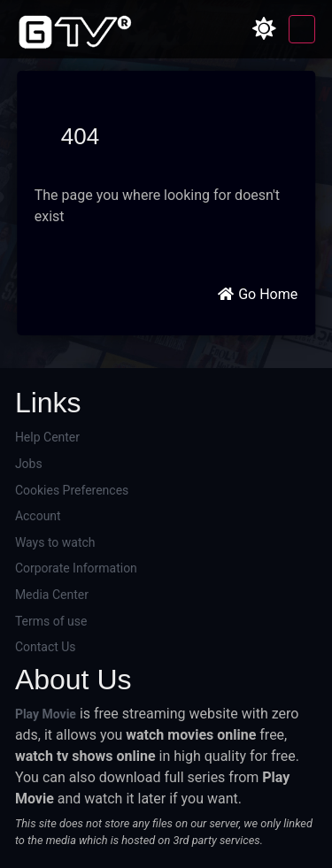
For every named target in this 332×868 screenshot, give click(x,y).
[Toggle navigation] (302, 29)
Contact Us (46, 647)
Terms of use (51, 621)
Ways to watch (55, 542)
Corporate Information (76, 568)
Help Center (47, 437)
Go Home (257, 294)
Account (38, 516)
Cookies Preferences (72, 490)
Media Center (52, 595)
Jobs (29, 464)
